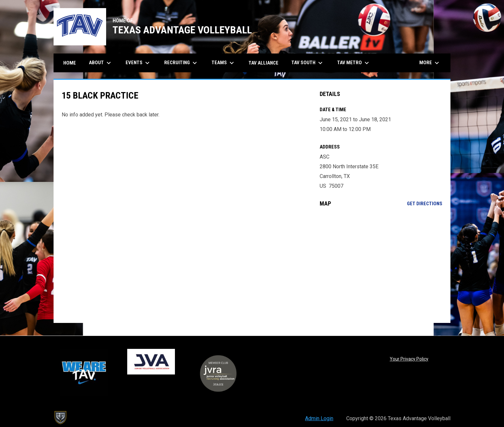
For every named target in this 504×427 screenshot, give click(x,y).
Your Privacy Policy (409, 359)
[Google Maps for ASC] (381, 265)
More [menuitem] (430, 63)
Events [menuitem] (138, 63)
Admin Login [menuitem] (319, 418)
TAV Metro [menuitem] (354, 63)
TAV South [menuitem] (308, 63)
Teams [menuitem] (224, 63)
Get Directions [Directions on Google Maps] (425, 204)
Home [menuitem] (70, 63)
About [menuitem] (101, 63)
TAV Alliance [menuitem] (264, 63)
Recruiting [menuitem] (181, 63)
